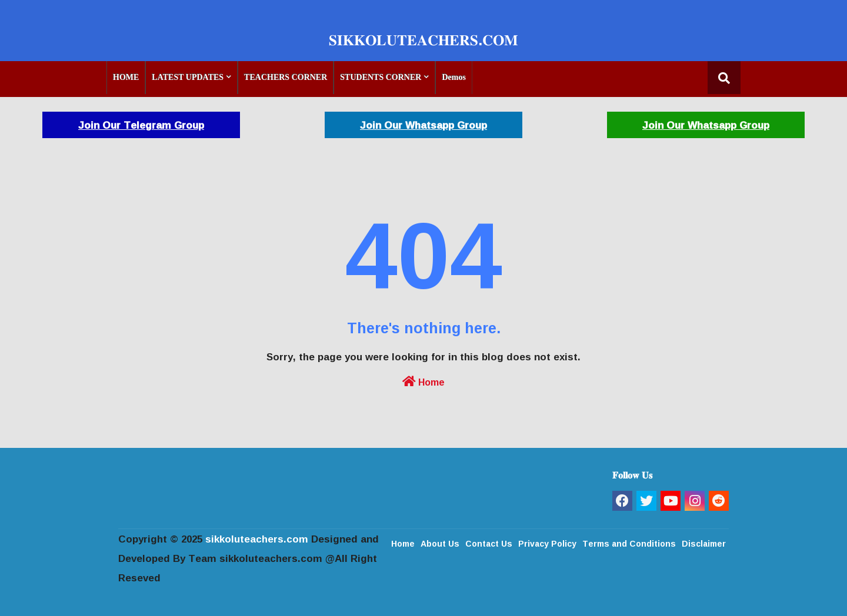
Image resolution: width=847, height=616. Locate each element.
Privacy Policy (547, 543)
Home (423, 381)
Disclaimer (704, 543)
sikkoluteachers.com (257, 539)
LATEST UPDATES (188, 77)
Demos (453, 77)
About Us (440, 543)
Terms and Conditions (629, 543)
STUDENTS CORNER (381, 77)
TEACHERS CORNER (286, 77)
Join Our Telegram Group (141, 125)
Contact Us (489, 543)
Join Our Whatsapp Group (423, 125)
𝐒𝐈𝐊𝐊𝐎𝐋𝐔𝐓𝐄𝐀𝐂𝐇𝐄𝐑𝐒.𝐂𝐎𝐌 (423, 40)
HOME (126, 77)
